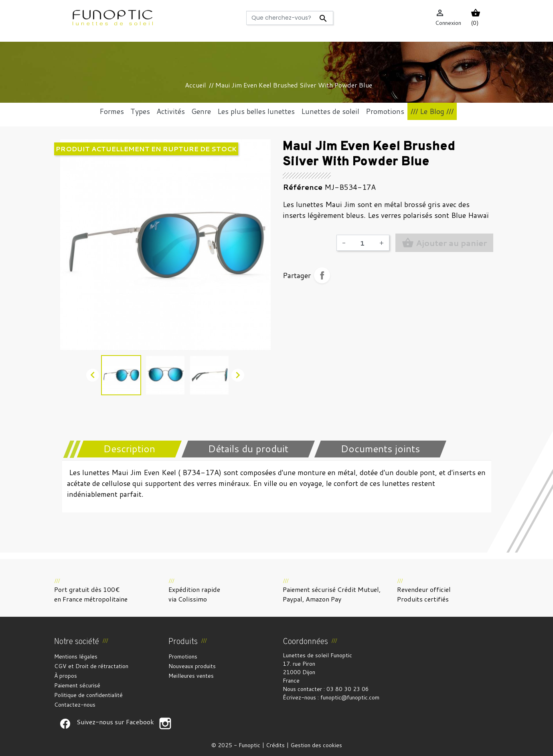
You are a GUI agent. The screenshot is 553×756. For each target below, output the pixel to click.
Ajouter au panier (444, 243)
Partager (322, 275)
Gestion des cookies (316, 745)
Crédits (275, 745)
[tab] (124, 449)
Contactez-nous (75, 705)
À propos (66, 676)
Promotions (183, 656)
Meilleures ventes (191, 676)
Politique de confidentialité (88, 695)
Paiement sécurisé (77, 685)
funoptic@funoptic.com (350, 697)
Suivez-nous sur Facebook (65, 723)
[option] (165, 245)
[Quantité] (363, 243)
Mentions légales (76, 656)
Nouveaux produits (192, 666)
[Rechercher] (290, 18)
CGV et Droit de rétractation (91, 666)
